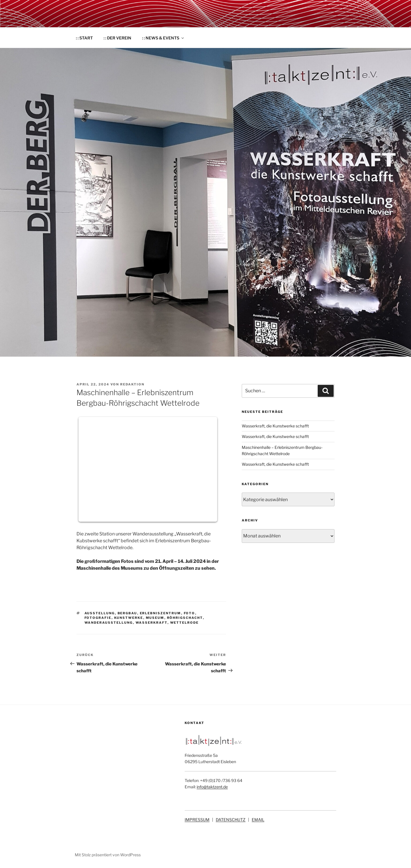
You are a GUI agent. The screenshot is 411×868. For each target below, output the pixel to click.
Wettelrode (185, 623)
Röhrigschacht (185, 618)
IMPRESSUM (197, 820)
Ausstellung (100, 613)
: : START (84, 38)
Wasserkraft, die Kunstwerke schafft (275, 426)
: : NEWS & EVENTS (163, 38)
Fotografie (98, 618)
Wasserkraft (152, 623)
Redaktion (132, 384)
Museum (155, 618)
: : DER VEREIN (117, 38)
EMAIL (258, 820)
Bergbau (127, 613)
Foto (190, 613)
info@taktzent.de (212, 787)
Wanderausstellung (109, 623)
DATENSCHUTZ (231, 820)
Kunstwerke (129, 618)
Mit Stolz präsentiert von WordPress (108, 855)
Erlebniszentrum (161, 613)
